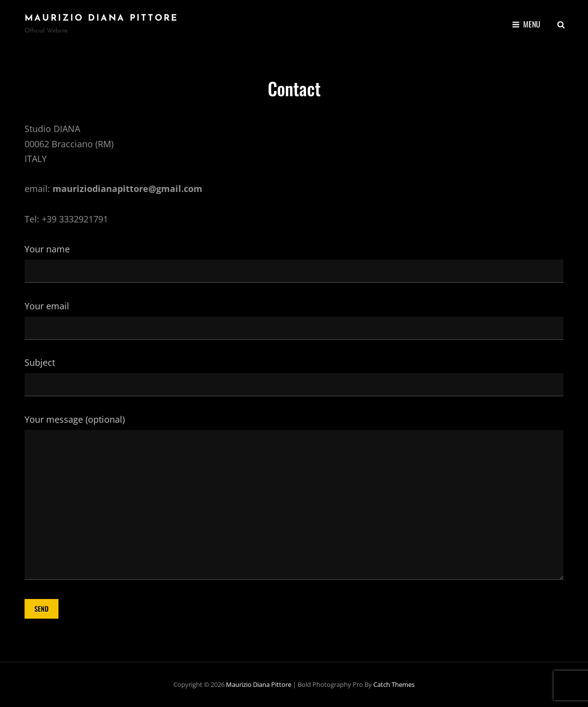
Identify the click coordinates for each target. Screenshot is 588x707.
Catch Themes (394, 684)
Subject (294, 373)
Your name (294, 260)
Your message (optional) (294, 498)
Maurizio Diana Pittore (101, 18)
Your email (294, 317)
